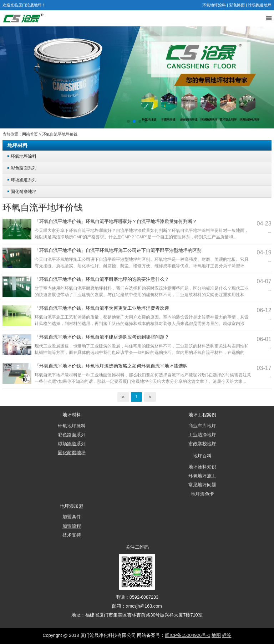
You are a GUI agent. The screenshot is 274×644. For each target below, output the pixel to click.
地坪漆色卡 (202, 494)
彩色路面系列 (24, 168)
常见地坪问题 (202, 485)
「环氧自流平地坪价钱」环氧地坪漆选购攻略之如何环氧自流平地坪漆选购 (111, 366)
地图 (216, 635)
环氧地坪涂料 (214, 5)
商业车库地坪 (202, 426)
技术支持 (72, 535)
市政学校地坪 (202, 444)
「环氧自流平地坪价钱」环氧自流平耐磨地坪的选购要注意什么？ (102, 279)
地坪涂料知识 (202, 467)
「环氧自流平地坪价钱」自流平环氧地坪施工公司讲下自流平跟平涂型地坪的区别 (118, 250)
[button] (128, 121)
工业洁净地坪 (202, 435)
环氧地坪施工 (202, 476)
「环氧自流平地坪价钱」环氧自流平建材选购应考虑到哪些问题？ (102, 337)
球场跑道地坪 (260, 5)
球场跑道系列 (24, 180)
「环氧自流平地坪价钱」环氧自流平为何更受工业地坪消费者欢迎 (102, 308)
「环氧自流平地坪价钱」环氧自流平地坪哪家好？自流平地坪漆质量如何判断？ (116, 222)
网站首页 (30, 134)
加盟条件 (72, 517)
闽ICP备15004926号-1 (187, 635)
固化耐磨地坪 (24, 191)
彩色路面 (237, 5)
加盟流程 (72, 526)
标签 (227, 635)
